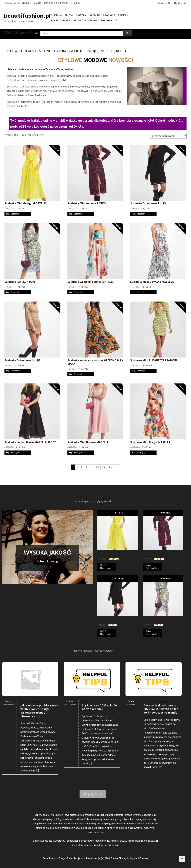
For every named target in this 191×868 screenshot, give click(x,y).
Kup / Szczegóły (13, 214)
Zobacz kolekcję (47, 561)
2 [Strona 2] (78, 467)
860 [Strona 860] (111, 467)
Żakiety (123, 15)
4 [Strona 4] (86, 467)
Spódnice (109, 15)
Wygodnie (181, 3)
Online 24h (165, 3)
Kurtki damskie (61, 20)
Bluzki (69, 15)
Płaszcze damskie (86, 20)
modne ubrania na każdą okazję (19, 21)
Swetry (81, 15)
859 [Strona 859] (104, 467)
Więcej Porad (93, 794)
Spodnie (95, 15)
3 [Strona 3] (82, 467)
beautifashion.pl (27, 16)
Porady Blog (109, 20)
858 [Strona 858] (97, 467)
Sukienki (56, 15)
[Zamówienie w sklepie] (168, 136)
